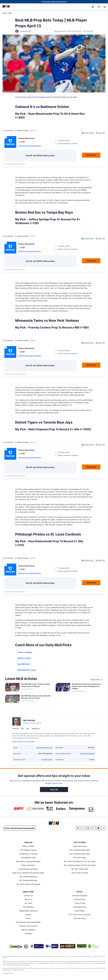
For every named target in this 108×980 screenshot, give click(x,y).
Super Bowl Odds (80, 846)
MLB (10, 13)
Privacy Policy (80, 899)
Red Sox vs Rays (24, 658)
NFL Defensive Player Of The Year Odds (80, 865)
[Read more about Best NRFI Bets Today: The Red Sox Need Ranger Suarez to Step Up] (36, 686)
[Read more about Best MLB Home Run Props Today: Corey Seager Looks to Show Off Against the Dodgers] (87, 687)
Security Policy (80, 918)
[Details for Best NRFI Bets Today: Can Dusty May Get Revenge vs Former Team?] (12, 700)
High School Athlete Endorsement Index (28, 873)
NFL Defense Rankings (28, 880)
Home (4, 13)
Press (28, 918)
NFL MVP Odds (80, 858)
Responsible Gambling (28, 911)
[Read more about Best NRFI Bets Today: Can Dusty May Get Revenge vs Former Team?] (36, 697)
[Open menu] (104, 7)
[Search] (99, 7)
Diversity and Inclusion (28, 926)
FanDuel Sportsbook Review (29, 146)
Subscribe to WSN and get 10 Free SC (55, 2)
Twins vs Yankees (25, 652)
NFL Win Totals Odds (80, 869)
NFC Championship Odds (80, 850)
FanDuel (42, 97)
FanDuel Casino (47, 759)
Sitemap (28, 934)
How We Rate (28, 907)
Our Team (28, 903)
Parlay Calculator (28, 865)
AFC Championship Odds (80, 854)
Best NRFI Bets (24, 664)
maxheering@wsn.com (44, 748)
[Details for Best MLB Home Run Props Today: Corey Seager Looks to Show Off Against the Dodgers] (63, 687)
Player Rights (80, 911)
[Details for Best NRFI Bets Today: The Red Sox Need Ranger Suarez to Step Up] (12, 687)
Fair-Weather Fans (28, 858)
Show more (97, 679)
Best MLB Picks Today (27, 670)
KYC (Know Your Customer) (80, 915)
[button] (105, 7)
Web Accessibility (28, 930)
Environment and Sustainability (28, 922)
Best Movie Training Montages (28, 861)
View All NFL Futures (80, 873)
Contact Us (28, 896)
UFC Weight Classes (28, 850)
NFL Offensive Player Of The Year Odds (80, 861)
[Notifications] (93, 7)
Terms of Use (80, 903)
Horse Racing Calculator (28, 869)
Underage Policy (80, 907)
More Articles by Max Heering (24, 742)
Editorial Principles (80, 896)
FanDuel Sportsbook (87, 753)
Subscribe (54, 790)
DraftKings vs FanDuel (28, 854)
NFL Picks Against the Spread (28, 884)
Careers (28, 915)
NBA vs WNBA (28, 846)
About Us (28, 899)
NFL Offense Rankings (28, 877)
